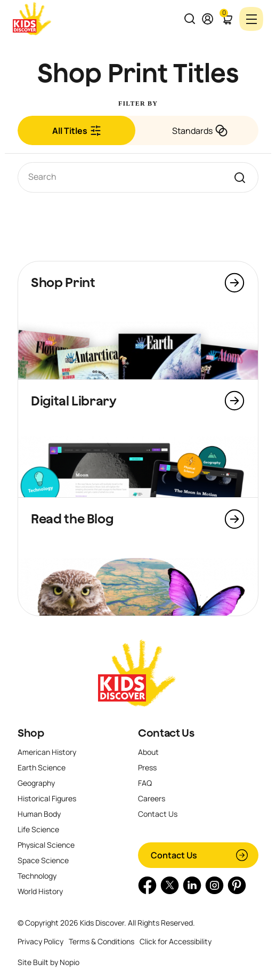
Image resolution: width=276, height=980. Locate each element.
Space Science (43, 860)
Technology (37, 876)
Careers (152, 798)
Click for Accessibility (176, 941)
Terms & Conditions (102, 941)
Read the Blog (72, 519)
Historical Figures (47, 798)
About (148, 752)
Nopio (70, 962)
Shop (31, 733)
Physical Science (46, 845)
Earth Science (42, 767)
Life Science (38, 829)
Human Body (39, 814)
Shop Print (63, 282)
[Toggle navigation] (251, 19)
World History (40, 891)
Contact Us (166, 733)
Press (147, 767)
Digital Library (74, 401)
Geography (36, 783)
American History (47, 752)
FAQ (145, 783)
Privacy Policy (40, 941)
